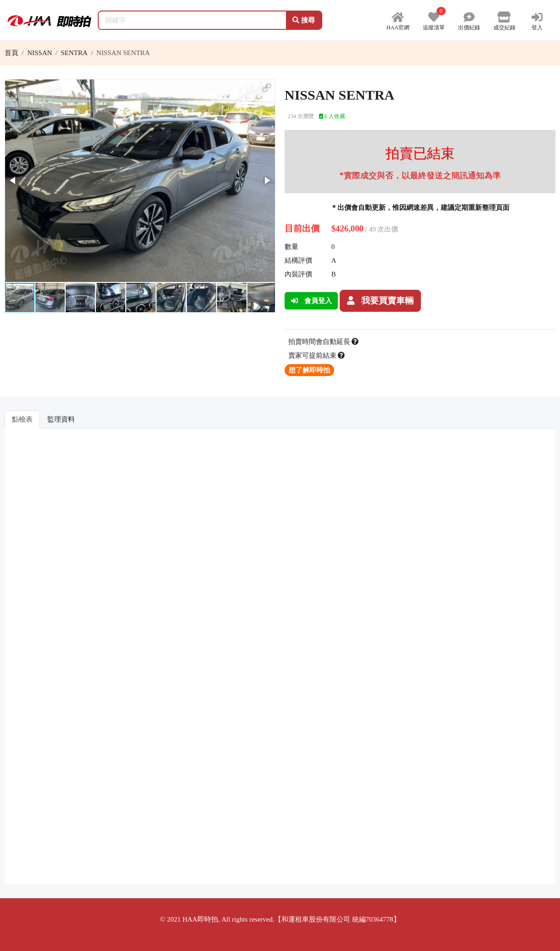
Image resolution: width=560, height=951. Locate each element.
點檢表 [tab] (22, 419)
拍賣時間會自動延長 (324, 342)
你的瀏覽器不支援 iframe (280, 660)
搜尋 (304, 20)
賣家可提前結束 (317, 355)
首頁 (11, 53)
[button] (267, 88)
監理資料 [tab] (61, 419)
